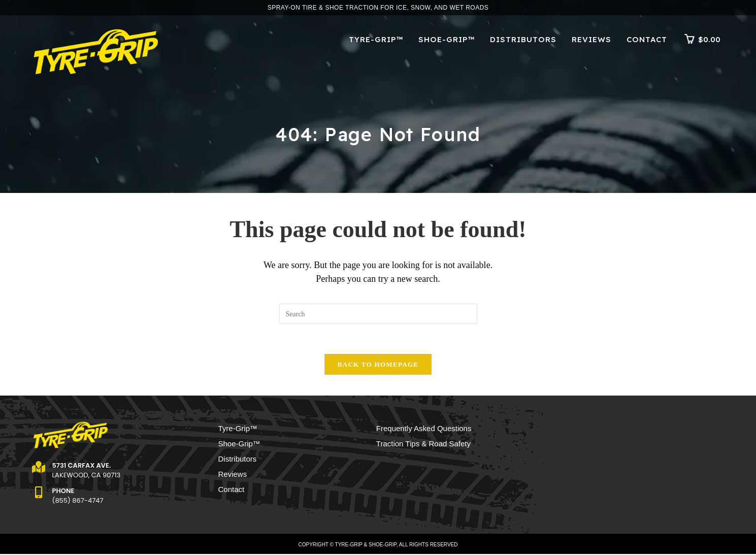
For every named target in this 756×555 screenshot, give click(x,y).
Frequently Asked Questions (424, 429)
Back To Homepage (378, 365)
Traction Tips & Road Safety (423, 445)
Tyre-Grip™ (238, 429)
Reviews (233, 475)
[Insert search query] (378, 314)
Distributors (238, 460)
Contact (232, 490)
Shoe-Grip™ (239, 445)
